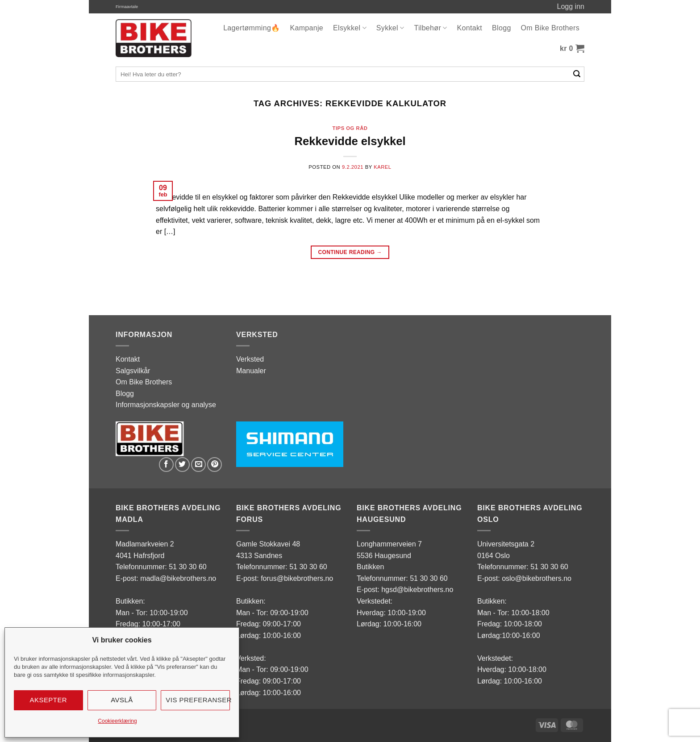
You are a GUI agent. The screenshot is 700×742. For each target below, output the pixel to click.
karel (383, 167)
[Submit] (577, 74)
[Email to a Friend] (198, 465)
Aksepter (49, 700)
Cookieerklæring (117, 721)
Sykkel (390, 28)
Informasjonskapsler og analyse (166, 405)
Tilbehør (430, 28)
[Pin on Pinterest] (215, 465)
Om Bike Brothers (550, 28)
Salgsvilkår (133, 371)
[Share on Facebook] (166, 465)
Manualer (251, 371)
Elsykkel (350, 28)
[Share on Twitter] (182, 465)
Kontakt (470, 28)
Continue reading (350, 252)
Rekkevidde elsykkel (350, 141)
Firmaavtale (127, 6)
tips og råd (350, 128)
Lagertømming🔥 (252, 28)
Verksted (250, 359)
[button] (572, 49)
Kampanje (306, 28)
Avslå (122, 700)
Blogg (502, 28)
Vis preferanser (198, 700)
